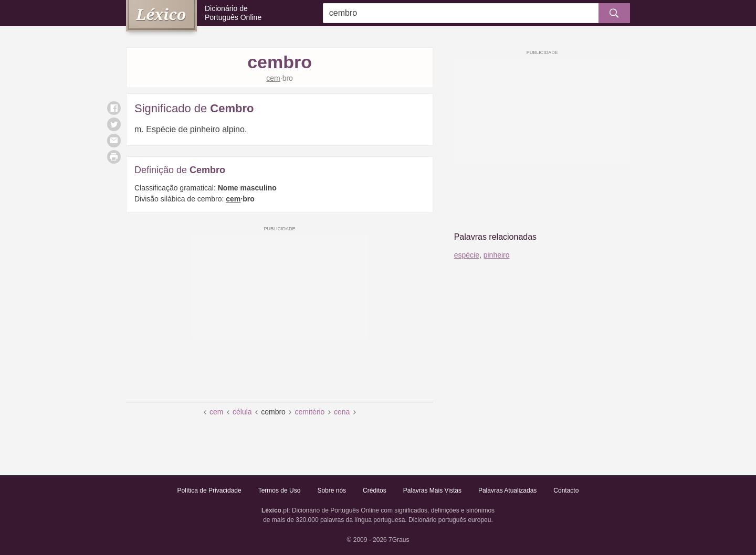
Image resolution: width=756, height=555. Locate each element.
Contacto (566, 490)
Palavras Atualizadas (507, 490)
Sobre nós (332, 490)
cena (342, 412)
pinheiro (497, 255)
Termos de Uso (280, 490)
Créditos (375, 490)
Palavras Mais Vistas (432, 490)
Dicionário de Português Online (233, 13)
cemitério (309, 412)
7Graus (399, 540)
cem (216, 412)
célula (242, 412)
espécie (467, 255)
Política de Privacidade (209, 490)
